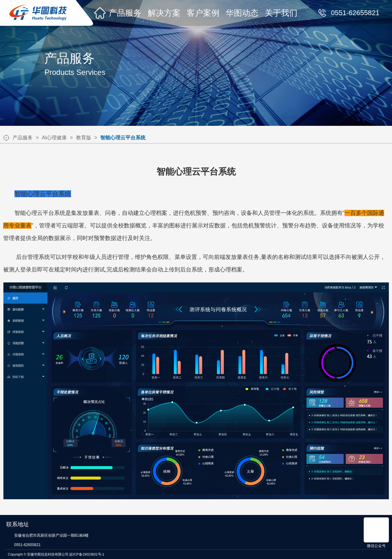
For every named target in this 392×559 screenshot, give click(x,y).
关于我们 (281, 13)
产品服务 (125, 13)
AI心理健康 (54, 138)
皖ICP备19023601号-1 (87, 554)
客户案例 (203, 13)
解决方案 (164, 13)
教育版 (84, 138)
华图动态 (242, 13)
